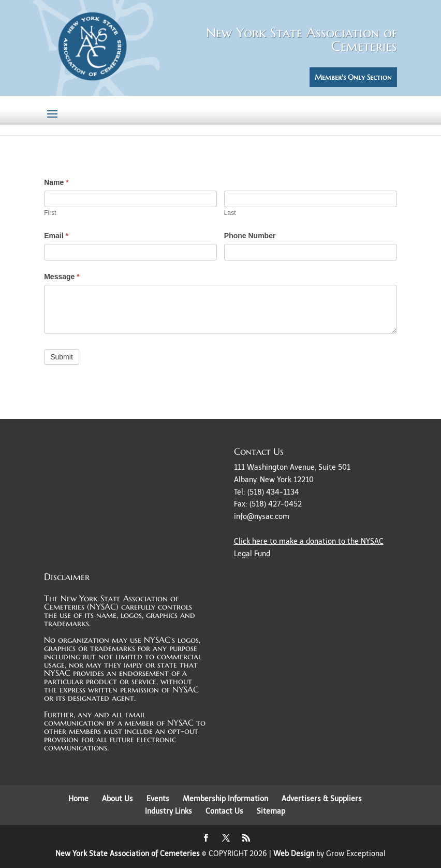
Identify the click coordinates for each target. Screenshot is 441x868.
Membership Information (225, 799)
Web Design (294, 854)
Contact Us (224, 811)
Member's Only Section (353, 77)
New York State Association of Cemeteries (128, 854)
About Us (117, 799)
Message (62, 277)
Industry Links (168, 811)
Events (158, 799)
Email (56, 236)
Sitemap (271, 811)
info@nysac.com (262, 517)
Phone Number (250, 236)
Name (56, 182)
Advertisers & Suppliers (322, 799)
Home (78, 799)
